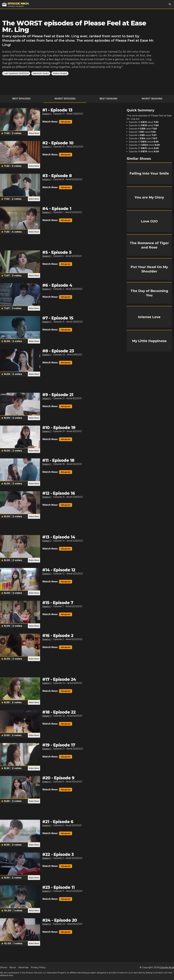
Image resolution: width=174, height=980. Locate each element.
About (13, 967)
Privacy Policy (38, 967)
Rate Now (34, 133)
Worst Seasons (152, 99)
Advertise (23, 967)
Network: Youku (41, 73)
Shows (4, 967)
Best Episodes (21, 99)
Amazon (66, 122)
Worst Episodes (65, 99)
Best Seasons (109, 99)
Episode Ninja (167, 967)
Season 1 (47, 114)
